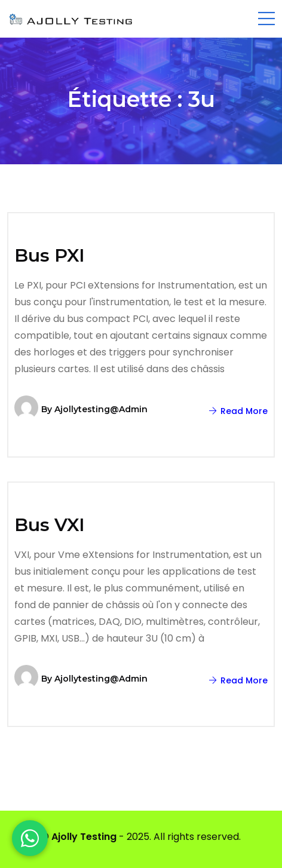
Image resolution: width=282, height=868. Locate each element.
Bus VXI (50, 525)
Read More (238, 411)
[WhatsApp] (30, 838)
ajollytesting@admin (101, 409)
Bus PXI (50, 255)
